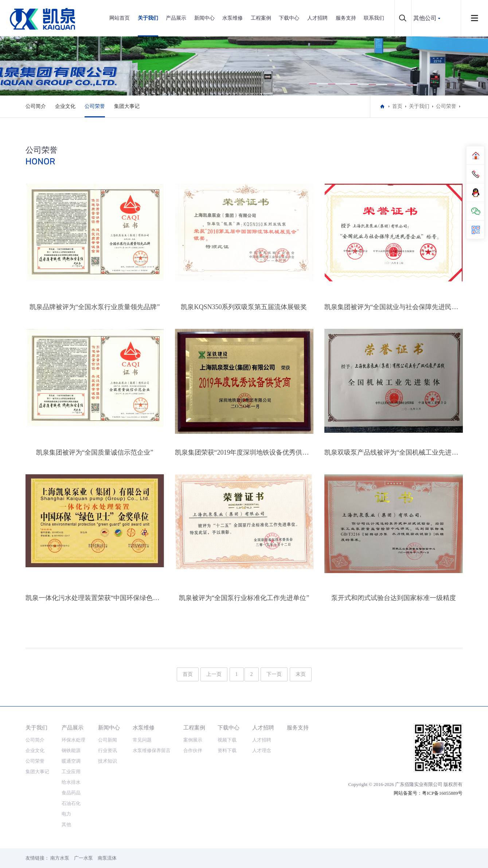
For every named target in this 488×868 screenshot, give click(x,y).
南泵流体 (107, 858)
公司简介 (36, 106)
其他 (66, 824)
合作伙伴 (193, 750)
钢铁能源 (71, 750)
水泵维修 (233, 18)
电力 (66, 814)
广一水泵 (83, 858)
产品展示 (176, 18)
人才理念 (262, 750)
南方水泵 (60, 858)
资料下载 (227, 750)
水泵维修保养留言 (152, 750)
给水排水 (71, 782)
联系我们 (374, 18)
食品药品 (71, 793)
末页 (301, 674)
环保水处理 (73, 740)
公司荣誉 (95, 106)
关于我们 (148, 18)
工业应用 (71, 772)
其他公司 (425, 18)
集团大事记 (127, 106)
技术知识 (108, 761)
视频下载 (227, 740)
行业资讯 (108, 750)
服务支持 (346, 18)
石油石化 (71, 803)
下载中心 (289, 18)
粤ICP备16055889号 (442, 793)
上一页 (214, 674)
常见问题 (142, 740)
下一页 (274, 674)
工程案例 (261, 18)
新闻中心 (204, 18)
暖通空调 (71, 761)
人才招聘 (317, 18)
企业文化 (65, 106)
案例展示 (193, 740)
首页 (397, 106)
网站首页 (120, 18)
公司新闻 (108, 740)
